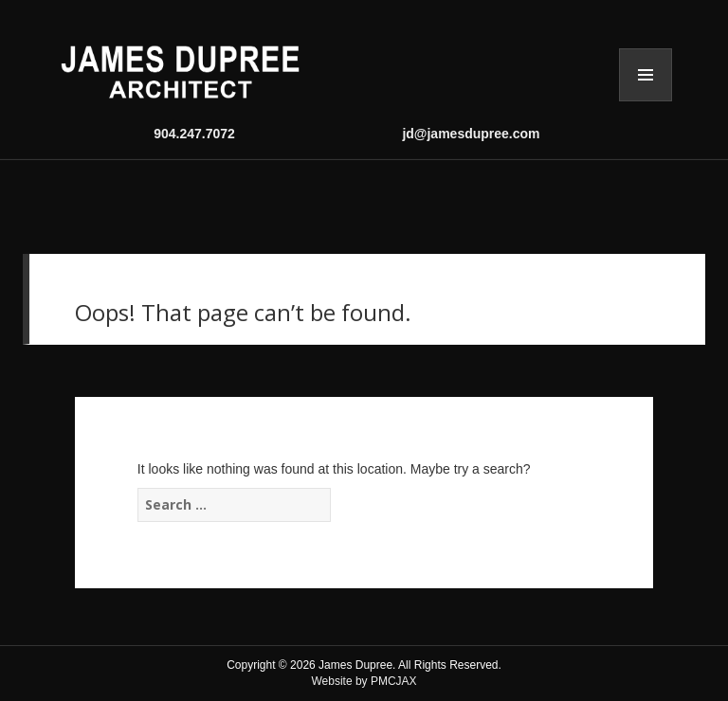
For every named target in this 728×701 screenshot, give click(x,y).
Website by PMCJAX (364, 681)
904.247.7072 (194, 134)
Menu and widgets (646, 75)
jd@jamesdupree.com (471, 134)
